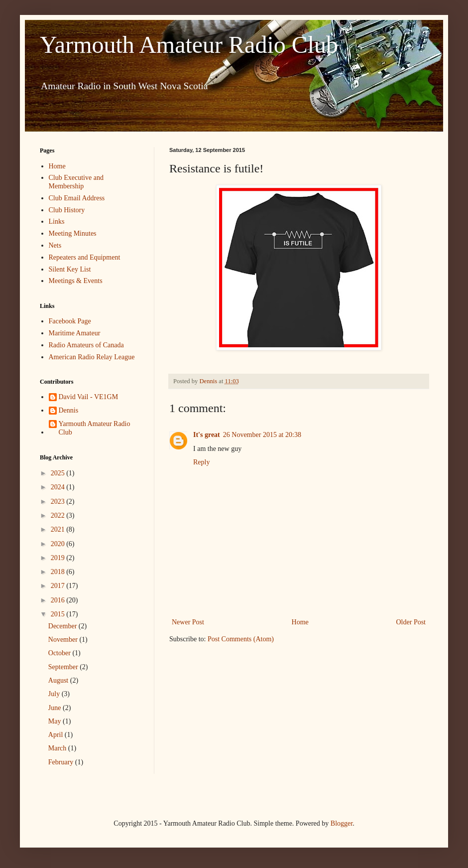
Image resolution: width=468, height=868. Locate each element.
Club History (67, 210)
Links (57, 221)
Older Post (411, 622)
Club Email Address (77, 198)
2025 (59, 473)
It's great (207, 435)
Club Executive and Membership (76, 182)
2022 (59, 515)
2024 (59, 487)
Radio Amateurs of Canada (86, 345)
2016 (59, 600)
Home (300, 622)
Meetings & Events (76, 281)
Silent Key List (70, 269)
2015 (59, 614)
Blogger (342, 823)
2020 (59, 544)
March (58, 748)
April (57, 735)
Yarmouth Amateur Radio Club (189, 45)
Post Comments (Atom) (241, 639)
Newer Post (188, 622)
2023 (59, 502)
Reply (201, 462)
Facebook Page (70, 321)
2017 (59, 586)
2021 (59, 529)
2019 (59, 558)
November (64, 640)
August (59, 680)
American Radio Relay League (92, 357)
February (62, 762)
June (56, 708)
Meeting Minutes (73, 233)
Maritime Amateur (75, 333)
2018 (59, 572)
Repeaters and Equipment (85, 257)
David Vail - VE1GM (89, 397)
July (55, 694)
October (60, 653)
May (56, 721)
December (63, 626)
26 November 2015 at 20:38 (262, 435)
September (64, 667)
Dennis (69, 410)
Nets (55, 245)
